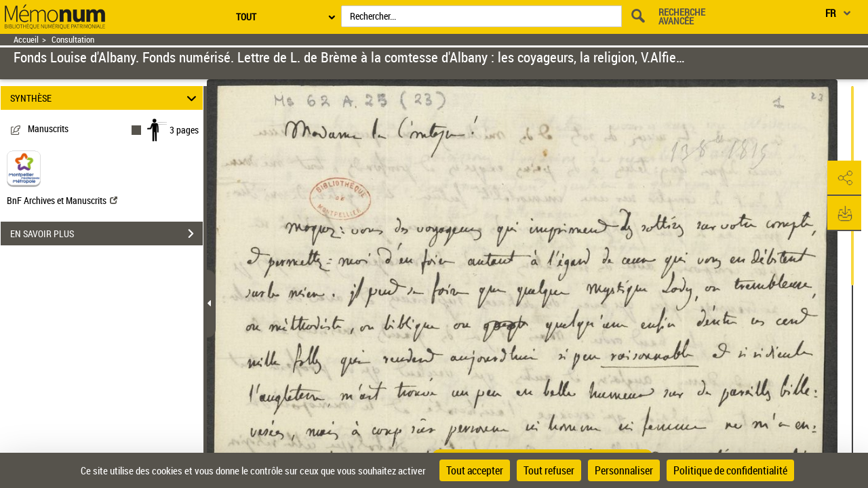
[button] (844, 178)
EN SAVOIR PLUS (106, 234)
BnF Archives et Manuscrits (62, 200)
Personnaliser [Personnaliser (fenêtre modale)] (624, 470)
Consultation (73, 40)
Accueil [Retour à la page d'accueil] (26, 40)
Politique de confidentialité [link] (730, 470)
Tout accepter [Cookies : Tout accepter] (475, 470)
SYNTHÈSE (105, 98)
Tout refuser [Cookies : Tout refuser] (549, 470)
